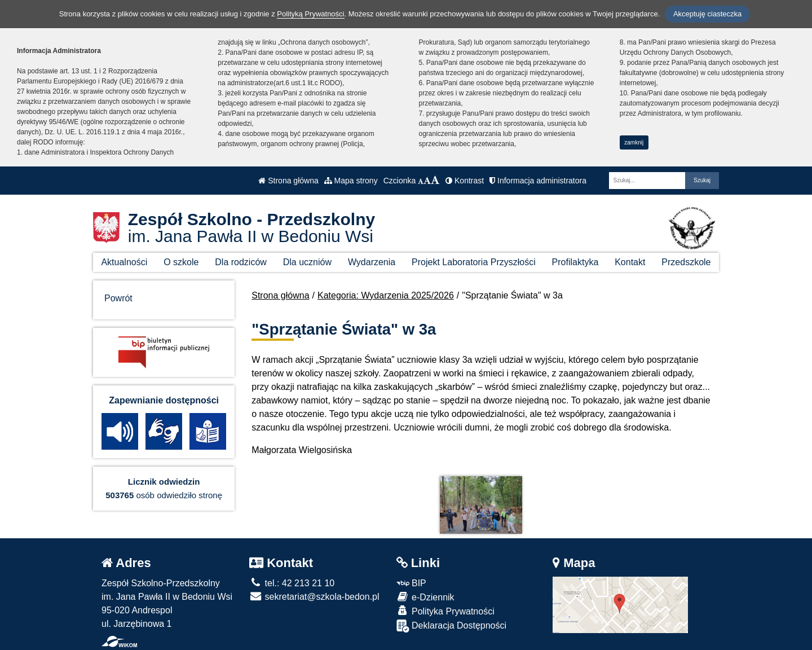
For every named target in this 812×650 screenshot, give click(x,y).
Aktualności (124, 262)
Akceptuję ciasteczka (707, 14)
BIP (411, 583)
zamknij (634, 142)
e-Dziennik (425, 597)
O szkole (181, 262)
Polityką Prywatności (310, 14)
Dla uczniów (307, 262)
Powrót (118, 298)
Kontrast (465, 181)
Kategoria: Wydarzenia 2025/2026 (386, 295)
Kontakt (630, 262)
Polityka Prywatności (445, 611)
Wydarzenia (372, 262)
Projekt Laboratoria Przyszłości (474, 262)
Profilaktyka (575, 262)
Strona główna (288, 181)
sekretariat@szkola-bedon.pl (314, 597)
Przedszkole (686, 262)
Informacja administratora (538, 181)
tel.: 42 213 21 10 (292, 583)
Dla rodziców (241, 262)
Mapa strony (351, 181)
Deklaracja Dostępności (452, 626)
